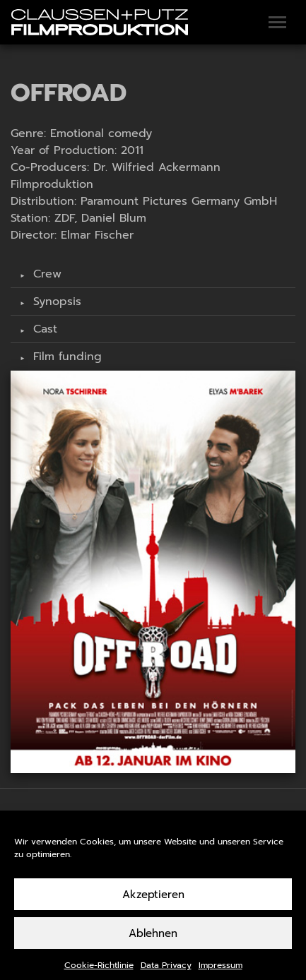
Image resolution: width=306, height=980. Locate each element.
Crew (45, 274)
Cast (43, 329)
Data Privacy (166, 974)
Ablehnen (153, 941)
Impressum (220, 974)
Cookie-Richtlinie (99, 974)
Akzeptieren (153, 902)
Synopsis (55, 301)
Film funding (65, 357)
